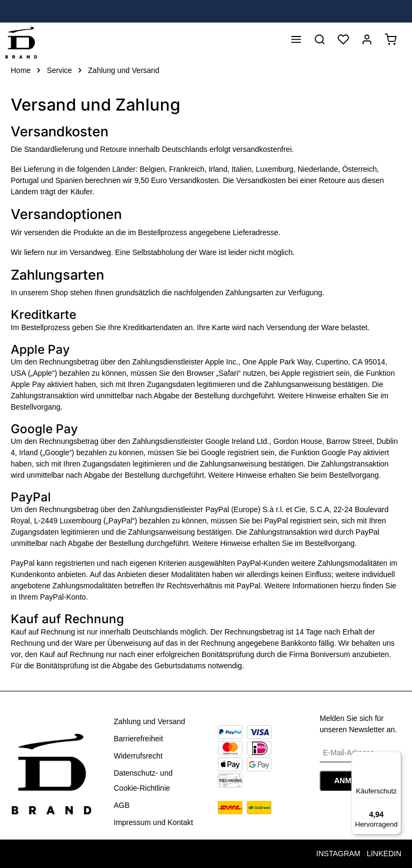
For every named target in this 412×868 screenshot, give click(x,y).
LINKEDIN (384, 854)
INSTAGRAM (339, 854)
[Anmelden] (367, 41)
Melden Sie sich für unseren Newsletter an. (358, 724)
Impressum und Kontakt (153, 822)
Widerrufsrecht (138, 756)
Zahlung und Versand (149, 721)
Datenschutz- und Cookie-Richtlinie (143, 781)
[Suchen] (320, 41)
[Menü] (296, 41)
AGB (122, 805)
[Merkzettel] (343, 41)
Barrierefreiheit (138, 739)
